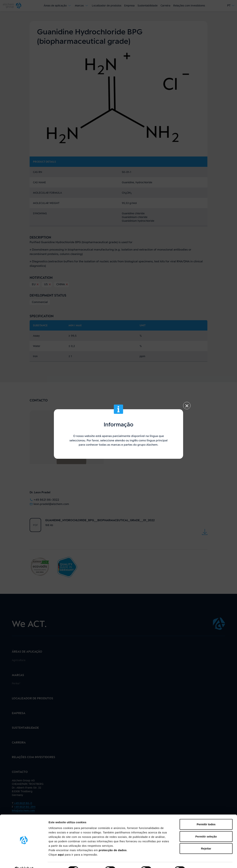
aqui (61, 846)
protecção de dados (113, 841)
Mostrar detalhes (203, 861)
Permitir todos (206, 815)
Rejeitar (206, 840)
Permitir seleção (206, 828)
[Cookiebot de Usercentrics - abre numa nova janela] (24, 861)
